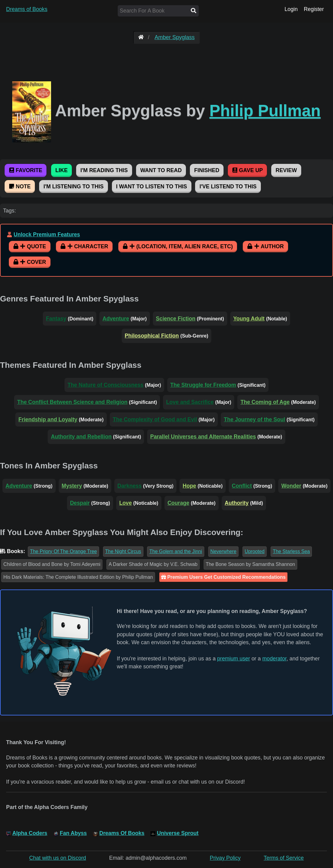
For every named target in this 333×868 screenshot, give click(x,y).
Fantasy (56, 319)
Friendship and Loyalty (48, 419)
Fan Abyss (73, 833)
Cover (30, 262)
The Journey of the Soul (254, 419)
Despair (80, 503)
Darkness (129, 486)
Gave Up (247, 170)
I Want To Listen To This (152, 187)
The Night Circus (123, 551)
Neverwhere (223, 551)
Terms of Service (284, 858)
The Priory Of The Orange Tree (63, 551)
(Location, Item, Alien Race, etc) (178, 246)
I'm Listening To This (73, 187)
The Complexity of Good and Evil (155, 419)
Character (84, 246)
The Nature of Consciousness (105, 385)
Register (314, 9)
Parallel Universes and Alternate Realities (203, 437)
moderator (274, 659)
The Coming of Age (265, 402)
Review (286, 170)
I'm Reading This (104, 170)
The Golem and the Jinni (176, 551)
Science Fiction (176, 319)
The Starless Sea (291, 551)
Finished (207, 170)
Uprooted (255, 551)
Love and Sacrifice (190, 402)
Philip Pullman (265, 111)
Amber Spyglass (174, 37)
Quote (30, 246)
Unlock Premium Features (47, 235)
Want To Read (161, 170)
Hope (189, 486)
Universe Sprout (178, 833)
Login (291, 9)
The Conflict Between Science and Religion (72, 402)
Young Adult (249, 319)
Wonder (291, 486)
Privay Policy (225, 858)
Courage (178, 503)
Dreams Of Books (122, 833)
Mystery (72, 486)
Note (20, 187)
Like (61, 170)
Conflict (242, 486)
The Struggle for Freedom (203, 385)
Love (126, 503)
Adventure (116, 319)
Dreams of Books (27, 9)
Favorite (26, 170)
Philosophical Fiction (152, 336)
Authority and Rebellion (81, 437)
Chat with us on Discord (58, 858)
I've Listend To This (228, 187)
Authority (237, 503)
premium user (234, 659)
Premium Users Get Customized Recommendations (223, 577)
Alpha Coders (30, 833)
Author (265, 246)
